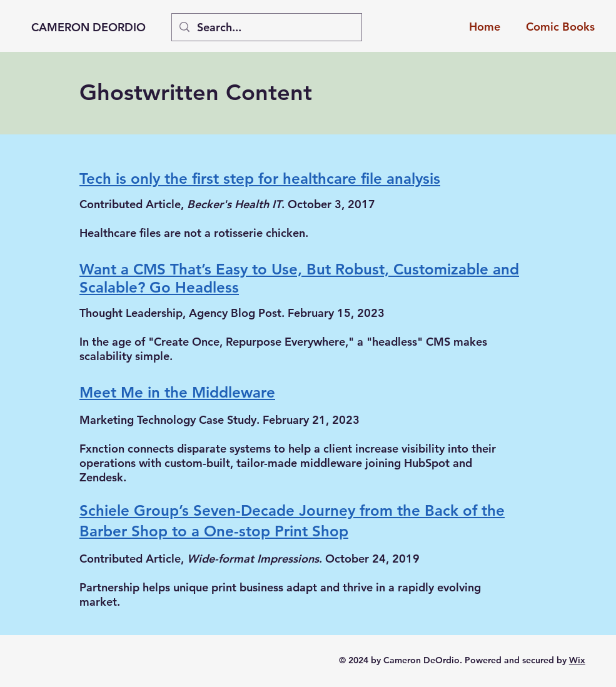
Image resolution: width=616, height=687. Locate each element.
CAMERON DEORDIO (88, 27)
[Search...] (266, 27)
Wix (577, 660)
